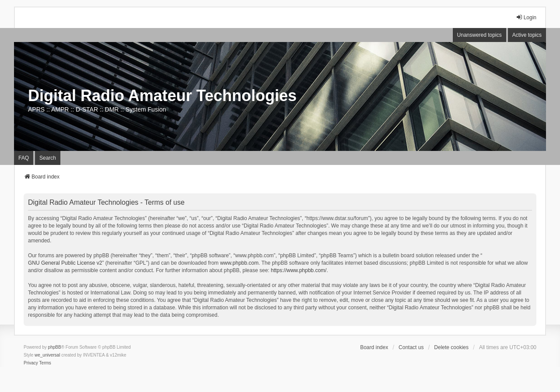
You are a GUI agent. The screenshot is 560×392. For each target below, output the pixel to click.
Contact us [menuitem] (411, 347)
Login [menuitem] (526, 17)
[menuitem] (31, 363)
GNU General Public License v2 (65, 263)
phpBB (55, 347)
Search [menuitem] (48, 158)
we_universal (47, 355)
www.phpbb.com (239, 263)
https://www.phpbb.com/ (299, 270)
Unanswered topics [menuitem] (479, 35)
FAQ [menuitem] (24, 158)
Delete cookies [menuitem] (451, 347)
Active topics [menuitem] (527, 35)
